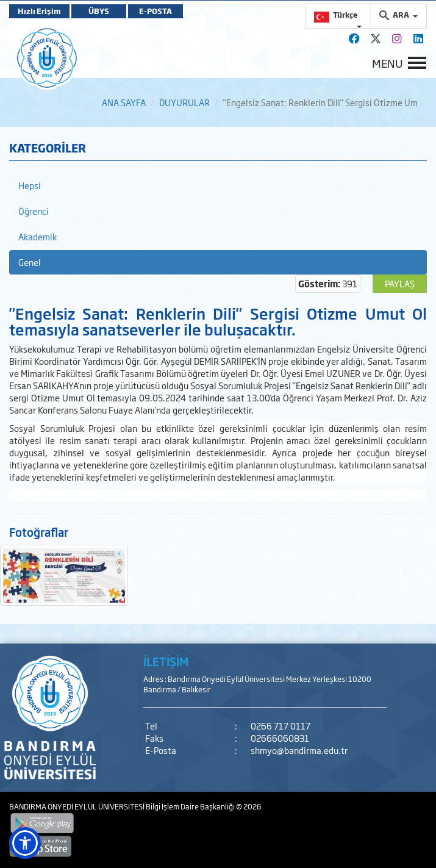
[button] (25, 843)
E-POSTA (155, 11)
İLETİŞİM (166, 661)
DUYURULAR (184, 102)
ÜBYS (99, 11)
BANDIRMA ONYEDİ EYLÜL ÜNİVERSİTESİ (77, 806)
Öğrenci (34, 211)
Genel (30, 262)
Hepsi (30, 185)
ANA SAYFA (124, 102)
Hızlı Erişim (39, 11)
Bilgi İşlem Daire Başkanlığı (191, 806)
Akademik (38, 236)
